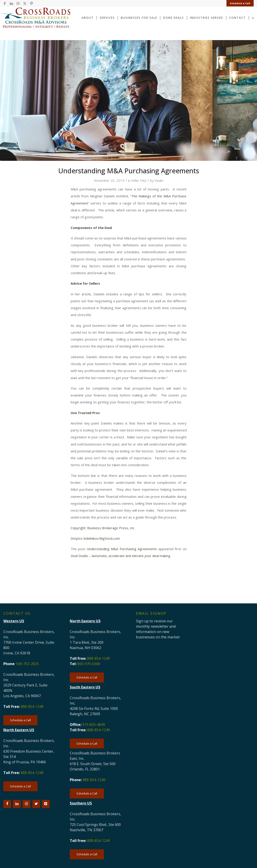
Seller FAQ (139, 180)
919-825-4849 (94, 725)
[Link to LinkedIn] (11, 3)
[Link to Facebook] (5, 3)
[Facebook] (7, 804)
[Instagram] (26, 804)
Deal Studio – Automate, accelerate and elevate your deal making (120, 556)
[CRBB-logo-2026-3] (36, 18)
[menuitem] (239, 3)
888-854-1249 (32, 707)
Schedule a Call (240, 3)
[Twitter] (36, 804)
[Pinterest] (46, 804)
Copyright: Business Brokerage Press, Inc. (103, 528)
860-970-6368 (89, 664)
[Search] (253, 17)
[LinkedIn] (17, 804)
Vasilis (159, 180)
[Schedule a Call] (20, 720)
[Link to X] (25, 3)
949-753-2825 (27, 664)
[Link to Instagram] (18, 3)
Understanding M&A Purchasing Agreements (122, 549)
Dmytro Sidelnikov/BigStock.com (95, 538)
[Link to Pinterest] (31, 3)
